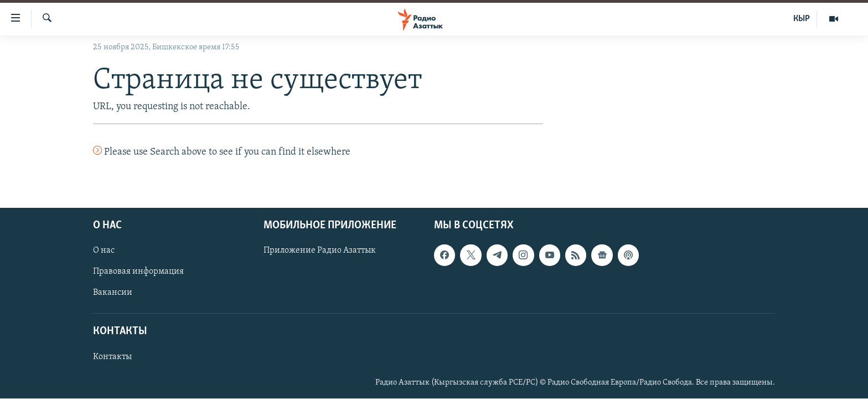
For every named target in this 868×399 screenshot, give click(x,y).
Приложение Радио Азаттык (320, 251)
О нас (104, 251)
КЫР (802, 19)
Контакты (112, 357)
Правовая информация (138, 272)
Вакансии (113, 293)
